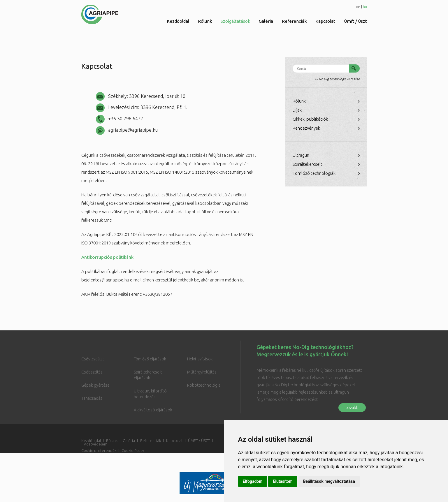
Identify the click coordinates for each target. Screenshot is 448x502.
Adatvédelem (96, 444)
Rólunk (205, 21)
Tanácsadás (92, 398)
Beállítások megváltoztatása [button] (329, 481)
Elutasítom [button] (283, 481)
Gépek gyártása (95, 385)
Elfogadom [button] (253, 481)
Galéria (266, 21)
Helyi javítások (200, 359)
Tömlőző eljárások (150, 359)
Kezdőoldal (178, 21)
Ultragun (301, 155)
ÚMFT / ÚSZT (199, 441)
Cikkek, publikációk (310, 119)
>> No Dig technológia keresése (337, 79)
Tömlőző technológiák (314, 173)
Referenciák (294, 21)
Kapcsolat (325, 21)
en (358, 7)
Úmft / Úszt (355, 21)
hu (365, 7)
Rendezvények (306, 128)
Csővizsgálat (93, 359)
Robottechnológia (204, 385)
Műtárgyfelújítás (202, 372)
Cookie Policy (133, 450)
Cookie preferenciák (99, 450)
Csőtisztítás (92, 372)
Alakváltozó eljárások (153, 410)
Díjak (297, 110)
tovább (352, 408)
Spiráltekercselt (308, 164)
